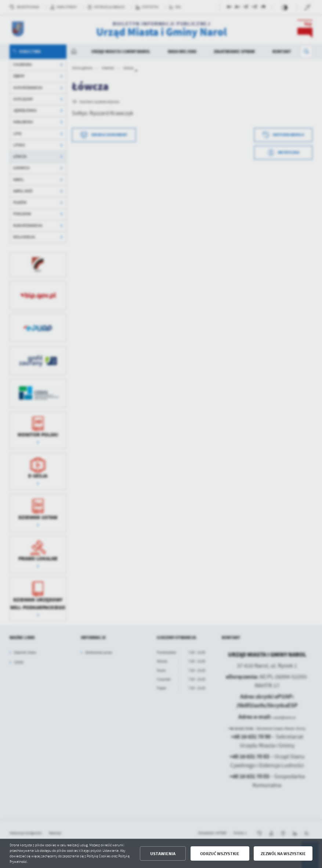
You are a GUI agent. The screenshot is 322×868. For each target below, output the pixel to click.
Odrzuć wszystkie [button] (220, 854)
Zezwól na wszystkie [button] (283, 854)
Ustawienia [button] (163, 854)
